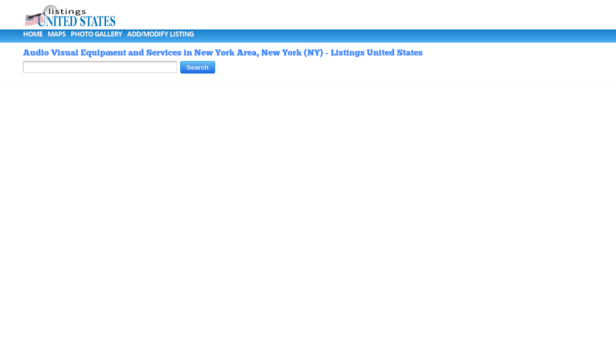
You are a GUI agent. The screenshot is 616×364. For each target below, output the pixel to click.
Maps (57, 34)
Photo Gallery (96, 34)
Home (33, 34)
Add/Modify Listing (160, 34)
